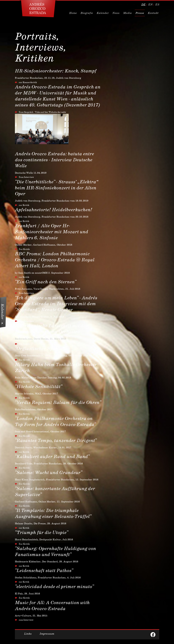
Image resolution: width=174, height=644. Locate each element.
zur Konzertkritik (28, 82)
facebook (153, 635)
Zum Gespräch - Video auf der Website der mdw (42, 112)
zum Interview (26, 620)
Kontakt (153, 13)
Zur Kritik (24, 249)
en (150, 4)
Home (73, 13)
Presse (140, 13)
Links (28, 634)
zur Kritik (24, 205)
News (116, 13)
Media (127, 13)
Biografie (87, 13)
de (143, 4)
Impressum (47, 634)
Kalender (103, 13)
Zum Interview (26, 177)
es (157, 4)
